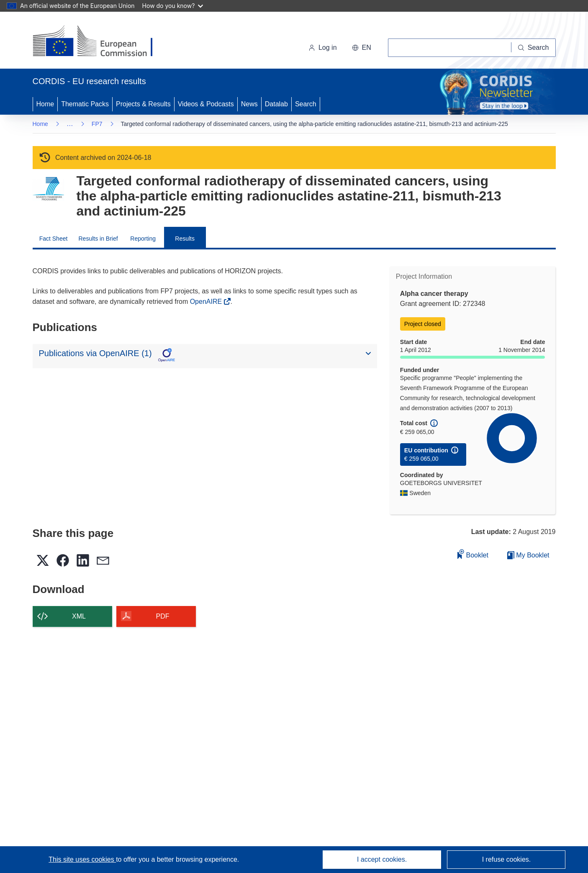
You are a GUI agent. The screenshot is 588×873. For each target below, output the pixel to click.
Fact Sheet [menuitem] (54, 239)
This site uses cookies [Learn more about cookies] (82, 859)
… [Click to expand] (70, 124)
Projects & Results (143, 104)
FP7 (97, 124)
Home (45, 104)
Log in (323, 48)
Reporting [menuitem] (143, 239)
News (249, 104)
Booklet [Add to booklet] (473, 554)
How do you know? (173, 6)
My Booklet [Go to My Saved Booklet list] (528, 555)
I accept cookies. (382, 859)
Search (306, 104)
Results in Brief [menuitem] (98, 239)
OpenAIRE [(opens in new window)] (207, 302)
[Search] (534, 48)
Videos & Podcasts (206, 104)
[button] (362, 48)
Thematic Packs (85, 104)
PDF (163, 616)
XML (79, 616)
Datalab (276, 104)
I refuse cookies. (507, 859)
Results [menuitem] (185, 239)
